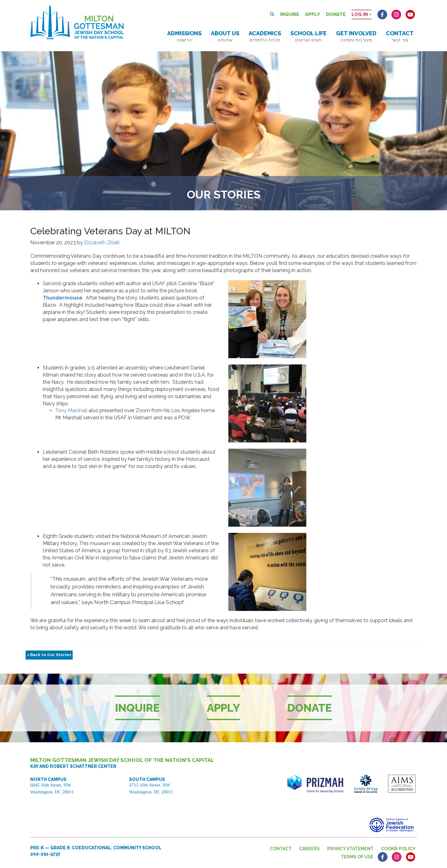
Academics (265, 36)
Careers (309, 849)
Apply (313, 14)
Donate (336, 14)
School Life (309, 36)
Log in (362, 14)
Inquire (290, 14)
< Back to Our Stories (49, 655)
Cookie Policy (398, 849)
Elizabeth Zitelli (102, 243)
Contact (400, 36)
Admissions (184, 36)
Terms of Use (357, 857)
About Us (225, 36)
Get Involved (356, 36)
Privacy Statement (350, 849)
